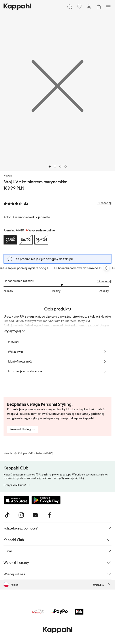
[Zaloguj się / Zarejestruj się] (89, 7)
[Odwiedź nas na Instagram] (21, 515)
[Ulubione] (79, 7)
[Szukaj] (70, 7)
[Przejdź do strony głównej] (17, 7)
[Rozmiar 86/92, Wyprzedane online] (26, 240)
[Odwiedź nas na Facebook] (49, 515)
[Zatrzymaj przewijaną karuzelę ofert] (107, 268)
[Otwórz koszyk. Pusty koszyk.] (99, 7)
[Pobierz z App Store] (17, 500)
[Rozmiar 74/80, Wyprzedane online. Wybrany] (10, 240)
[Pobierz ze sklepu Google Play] (46, 500)
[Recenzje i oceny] (57, 203)
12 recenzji (104, 281)
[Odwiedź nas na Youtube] (35, 515)
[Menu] (108, 7)
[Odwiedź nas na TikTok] (7, 515)
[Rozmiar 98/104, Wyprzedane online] (41, 240)
